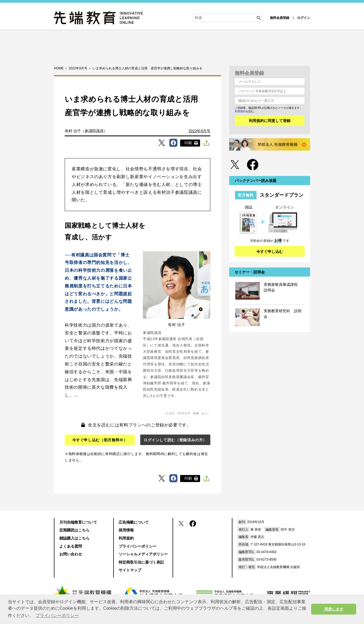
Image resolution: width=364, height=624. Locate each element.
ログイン (304, 18)
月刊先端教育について (78, 522)
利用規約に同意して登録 (270, 121)
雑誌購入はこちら (74, 538)
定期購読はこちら (74, 530)
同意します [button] (334, 609)
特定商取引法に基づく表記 (141, 562)
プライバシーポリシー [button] (57, 615)
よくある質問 (71, 546)
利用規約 (240, 111)
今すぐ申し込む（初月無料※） (100, 440)
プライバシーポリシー (138, 546)
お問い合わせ (71, 554)
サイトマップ (130, 570)
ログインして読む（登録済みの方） (175, 440)
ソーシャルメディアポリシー (143, 554)
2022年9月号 (199, 131)
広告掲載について (134, 522)
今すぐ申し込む (270, 252)
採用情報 (126, 530)
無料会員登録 (280, 18)
